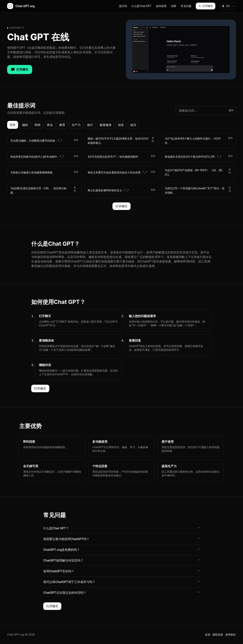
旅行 (90, 125)
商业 (50, 125)
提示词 (123, 6)
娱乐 (133, 125)
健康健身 (106, 125)
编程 (25, 125)
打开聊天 (206, 6)
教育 (62, 125)
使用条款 (231, 634)
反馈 (208, 634)
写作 (13, 125)
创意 (121, 125)
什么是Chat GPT (141, 6)
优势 (174, 6)
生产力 (76, 125)
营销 (37, 125)
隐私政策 (218, 634)
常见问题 (186, 6)
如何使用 (161, 6)
